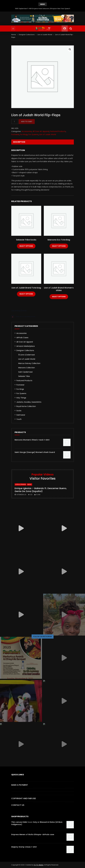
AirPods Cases (22, 338)
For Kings (24, 134)
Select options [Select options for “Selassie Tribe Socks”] (26, 246)
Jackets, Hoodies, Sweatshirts (29, 402)
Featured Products (58, 131)
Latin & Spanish (20, 484)
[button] (70, 49)
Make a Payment (20, 785)
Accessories (27, 131)
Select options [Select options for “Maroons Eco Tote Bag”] (59, 246)
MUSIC (29, 484)
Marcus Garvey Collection (29, 363)
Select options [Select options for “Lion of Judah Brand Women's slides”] (59, 297)
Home (14, 35)
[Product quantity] (15, 122)
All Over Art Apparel (41, 131)
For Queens (33, 134)
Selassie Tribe (24, 376)
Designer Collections (27, 35)
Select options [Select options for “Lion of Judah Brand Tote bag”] (26, 294)
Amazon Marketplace (26, 346)
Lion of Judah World (45, 35)
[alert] (43, 317)
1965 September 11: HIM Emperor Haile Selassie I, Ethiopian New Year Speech (43, 9)
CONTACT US (18, 805)
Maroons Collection (27, 368)
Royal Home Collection (26, 406)
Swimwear (21, 415)
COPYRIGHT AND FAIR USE (24, 798)
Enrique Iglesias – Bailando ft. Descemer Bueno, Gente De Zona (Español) (41, 490)
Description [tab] (19, 142)
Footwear (15, 134)
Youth (19, 419)
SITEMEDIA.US (21, 495)
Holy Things (21, 398)
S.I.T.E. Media (39, 865)
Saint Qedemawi (25, 372)
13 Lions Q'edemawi (26, 355)
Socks (19, 411)
